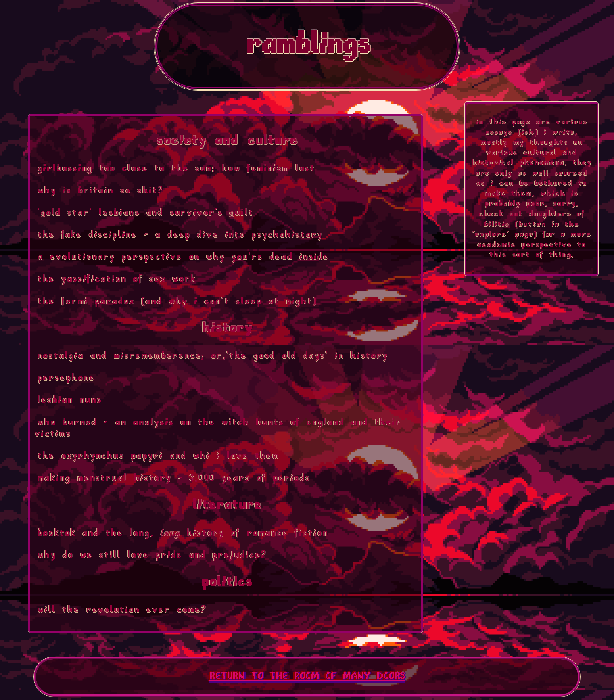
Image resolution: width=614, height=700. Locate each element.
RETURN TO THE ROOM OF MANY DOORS (307, 677)
